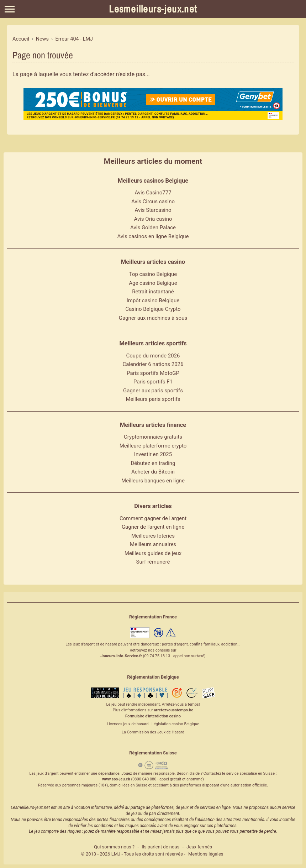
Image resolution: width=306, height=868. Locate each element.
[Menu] (10, 9)
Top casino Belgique (153, 274)
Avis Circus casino (153, 202)
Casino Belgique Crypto (153, 309)
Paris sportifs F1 (153, 382)
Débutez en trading (153, 463)
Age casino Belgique (153, 283)
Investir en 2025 (153, 454)
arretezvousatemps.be (173, 710)
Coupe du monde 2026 (153, 356)
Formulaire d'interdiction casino (153, 716)
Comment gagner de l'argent (153, 518)
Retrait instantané (153, 292)
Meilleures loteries (153, 536)
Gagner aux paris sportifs (153, 391)
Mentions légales (206, 854)
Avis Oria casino (153, 219)
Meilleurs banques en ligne (153, 481)
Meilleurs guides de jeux (153, 553)
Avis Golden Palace (153, 228)
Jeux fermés (199, 847)
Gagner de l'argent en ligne (153, 527)
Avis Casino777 (153, 193)
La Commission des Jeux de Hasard (153, 732)
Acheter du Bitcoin (153, 472)
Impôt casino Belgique (153, 300)
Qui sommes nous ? (114, 847)
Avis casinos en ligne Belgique (153, 236)
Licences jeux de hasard (128, 724)
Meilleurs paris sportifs (153, 399)
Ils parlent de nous (160, 847)
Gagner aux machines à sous (153, 318)
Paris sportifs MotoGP (153, 373)
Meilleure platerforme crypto (153, 446)
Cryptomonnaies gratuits (153, 437)
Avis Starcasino (153, 210)
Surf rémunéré (153, 562)
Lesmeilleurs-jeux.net (153, 9)
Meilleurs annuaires (153, 544)
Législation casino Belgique (175, 724)
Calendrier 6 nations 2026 (153, 364)
